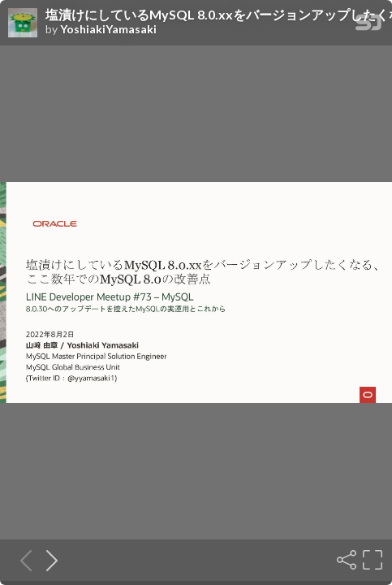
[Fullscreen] (371, 560)
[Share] (345, 560)
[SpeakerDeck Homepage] (368, 26)
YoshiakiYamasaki (108, 29)
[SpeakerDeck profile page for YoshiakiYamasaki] (23, 24)
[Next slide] (47, 560)
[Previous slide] (21, 560)
